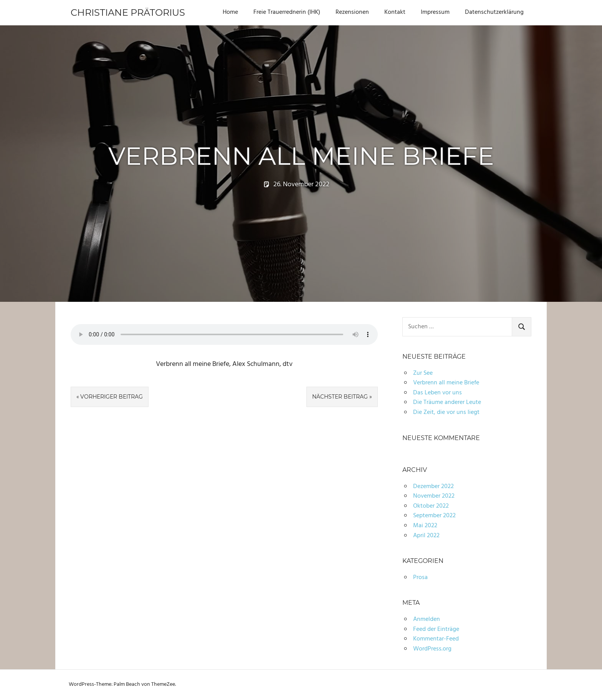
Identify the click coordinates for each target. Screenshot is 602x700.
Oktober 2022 (431, 506)
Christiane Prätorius (128, 12)
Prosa (420, 578)
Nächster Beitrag (340, 397)
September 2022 (434, 516)
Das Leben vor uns (437, 393)
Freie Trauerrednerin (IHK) (287, 12)
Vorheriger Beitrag (112, 397)
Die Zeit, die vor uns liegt (446, 412)
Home (230, 12)
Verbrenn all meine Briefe (446, 383)
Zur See (423, 373)
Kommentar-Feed (436, 639)
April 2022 (426, 536)
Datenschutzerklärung (494, 12)
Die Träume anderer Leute (447, 402)
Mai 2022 (425, 526)
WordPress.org (432, 649)
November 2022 (434, 496)
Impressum (435, 12)
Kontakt (395, 12)
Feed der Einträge (436, 629)
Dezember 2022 (433, 487)
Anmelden (427, 619)
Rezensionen (352, 12)
